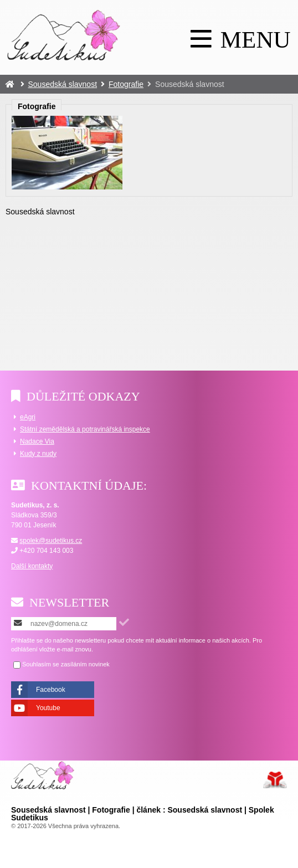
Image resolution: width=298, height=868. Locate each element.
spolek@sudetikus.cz (51, 541)
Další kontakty (32, 566)
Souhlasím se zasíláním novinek (66, 664)
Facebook (51, 690)
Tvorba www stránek (275, 780)
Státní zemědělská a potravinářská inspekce (85, 429)
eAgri (28, 417)
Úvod (64, 35)
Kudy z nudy (38, 454)
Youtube (48, 708)
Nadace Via (37, 441)
